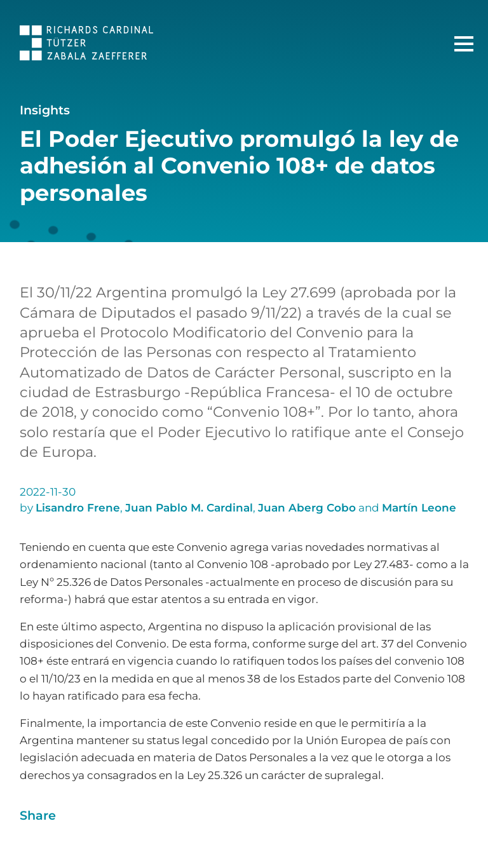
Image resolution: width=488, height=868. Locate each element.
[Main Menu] (464, 44)
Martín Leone (419, 508)
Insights (45, 110)
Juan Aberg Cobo (307, 508)
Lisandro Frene (78, 508)
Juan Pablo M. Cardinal (189, 508)
